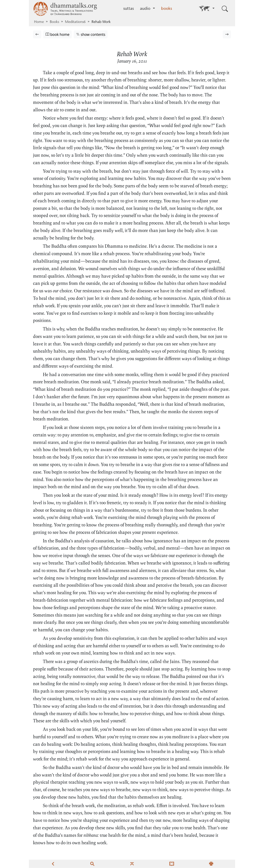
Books (54, 22)
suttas (129, 9)
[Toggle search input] (225, 9)
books (167, 9)
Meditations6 (75, 22)
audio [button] (146, 9)
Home (39, 22)
